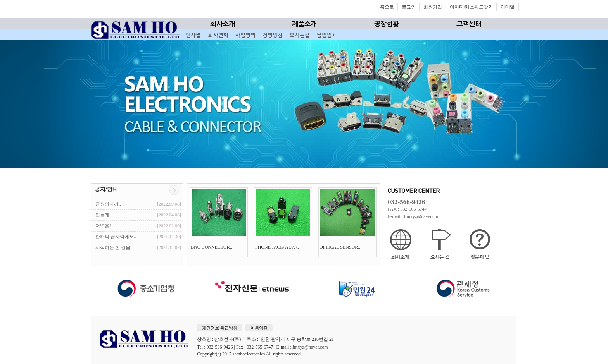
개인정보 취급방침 (220, 328)
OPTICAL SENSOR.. (340, 247)
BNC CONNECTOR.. (212, 247)
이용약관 (259, 328)
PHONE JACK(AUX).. (278, 247)
